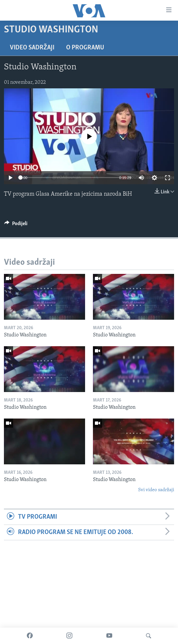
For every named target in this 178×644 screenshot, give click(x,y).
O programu (85, 48)
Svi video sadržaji (156, 490)
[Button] (16, 225)
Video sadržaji (32, 48)
